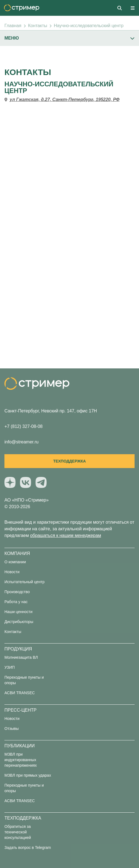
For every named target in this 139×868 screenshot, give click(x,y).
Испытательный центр (25, 582)
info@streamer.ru (22, 442)
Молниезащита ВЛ (21, 657)
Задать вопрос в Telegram (28, 848)
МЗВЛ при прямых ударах (28, 775)
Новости (12, 572)
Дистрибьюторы (19, 622)
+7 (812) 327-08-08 (23, 426)
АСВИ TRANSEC (20, 693)
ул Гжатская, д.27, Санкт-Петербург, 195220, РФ (65, 100)
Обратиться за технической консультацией (18, 832)
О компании (15, 562)
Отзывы (12, 728)
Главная (13, 26)
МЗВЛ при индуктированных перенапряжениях (21, 760)
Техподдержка (70, 461)
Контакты (38, 26)
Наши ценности (18, 612)
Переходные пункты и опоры (24, 680)
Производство (17, 592)
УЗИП (10, 667)
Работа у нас (16, 602)
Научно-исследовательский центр (89, 26)
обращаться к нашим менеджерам (65, 535)
